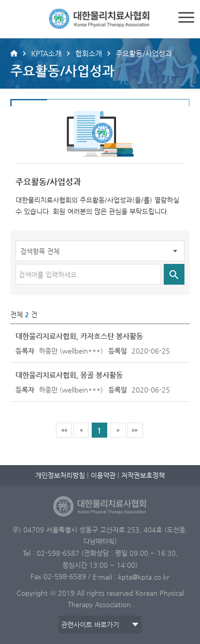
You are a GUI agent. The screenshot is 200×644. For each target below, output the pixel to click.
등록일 (118, 351)
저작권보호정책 (143, 475)
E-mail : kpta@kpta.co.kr (131, 576)
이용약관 (103, 475)
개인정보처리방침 (60, 475)
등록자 (25, 351)
